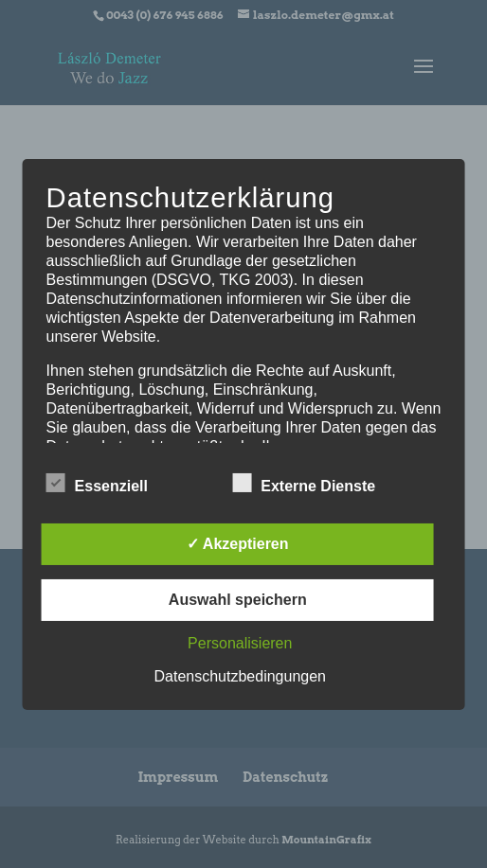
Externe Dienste (304, 484)
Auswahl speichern (238, 600)
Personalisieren (240, 643)
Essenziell (97, 484)
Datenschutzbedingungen (240, 676)
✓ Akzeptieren (238, 544)
